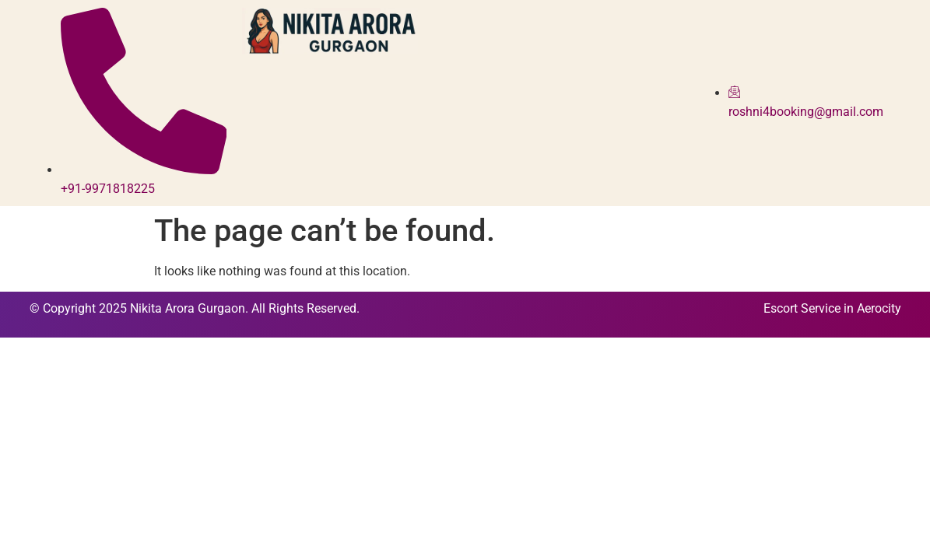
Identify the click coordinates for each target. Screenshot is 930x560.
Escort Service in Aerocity (832, 308)
